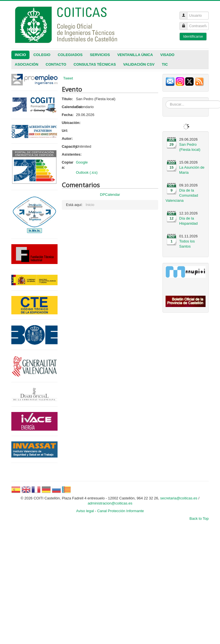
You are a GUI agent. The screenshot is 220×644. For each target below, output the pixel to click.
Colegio (42, 55)
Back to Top (199, 519)
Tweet (68, 78)
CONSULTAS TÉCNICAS (95, 64)
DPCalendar (110, 195)
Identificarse (193, 36)
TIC (165, 64)
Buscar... (166, 101)
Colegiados (70, 55)
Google (82, 162)
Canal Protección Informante (121, 511)
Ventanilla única (135, 55)
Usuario (186, 13)
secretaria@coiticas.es (179, 498)
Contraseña (186, 24)
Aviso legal (85, 511)
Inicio (20, 55)
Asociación (27, 64)
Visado (167, 55)
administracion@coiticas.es (110, 503)
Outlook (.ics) (87, 172)
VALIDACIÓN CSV (139, 64)
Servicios (100, 55)
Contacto (56, 64)
